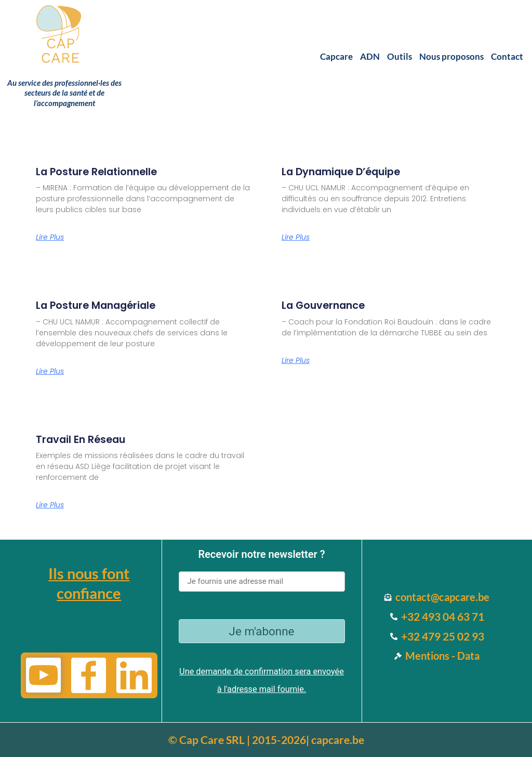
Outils (400, 57)
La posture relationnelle (108, 171)
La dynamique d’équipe (353, 171)
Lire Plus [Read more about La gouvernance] (296, 362)
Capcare (336, 57)
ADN (370, 57)
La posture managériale (108, 306)
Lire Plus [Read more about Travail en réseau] (50, 508)
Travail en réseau (89, 441)
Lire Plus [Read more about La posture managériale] (50, 373)
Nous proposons (451, 57)
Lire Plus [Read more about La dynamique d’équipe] (296, 238)
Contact (507, 57)
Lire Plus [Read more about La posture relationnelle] (50, 238)
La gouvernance (331, 306)
